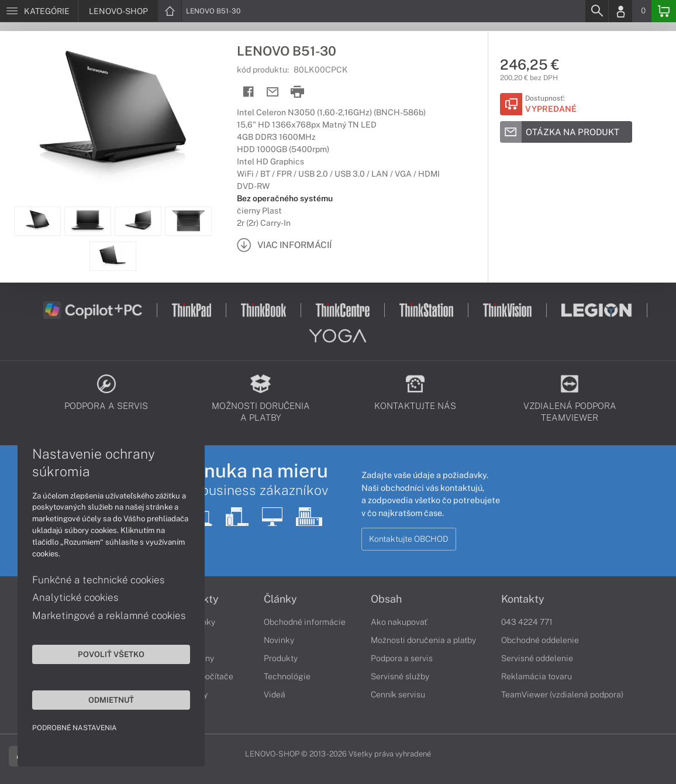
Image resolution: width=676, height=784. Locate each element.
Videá (275, 694)
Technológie (287, 676)
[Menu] (39, 11)
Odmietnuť (111, 700)
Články (280, 599)
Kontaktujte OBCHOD (409, 539)
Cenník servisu (398, 694)
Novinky (279, 640)
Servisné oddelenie (537, 658)
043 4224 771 (527, 622)
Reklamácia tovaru (537, 676)
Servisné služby (400, 676)
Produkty (281, 658)
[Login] (620, 11)
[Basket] (664, 11)
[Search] (596, 11)
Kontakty (523, 599)
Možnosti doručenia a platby (423, 640)
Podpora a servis (402, 658)
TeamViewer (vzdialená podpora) (562, 694)
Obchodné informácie (305, 622)
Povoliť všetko (111, 654)
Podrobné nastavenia (75, 728)
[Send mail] (273, 92)
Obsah (386, 599)
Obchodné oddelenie (540, 640)
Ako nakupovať (399, 622)
